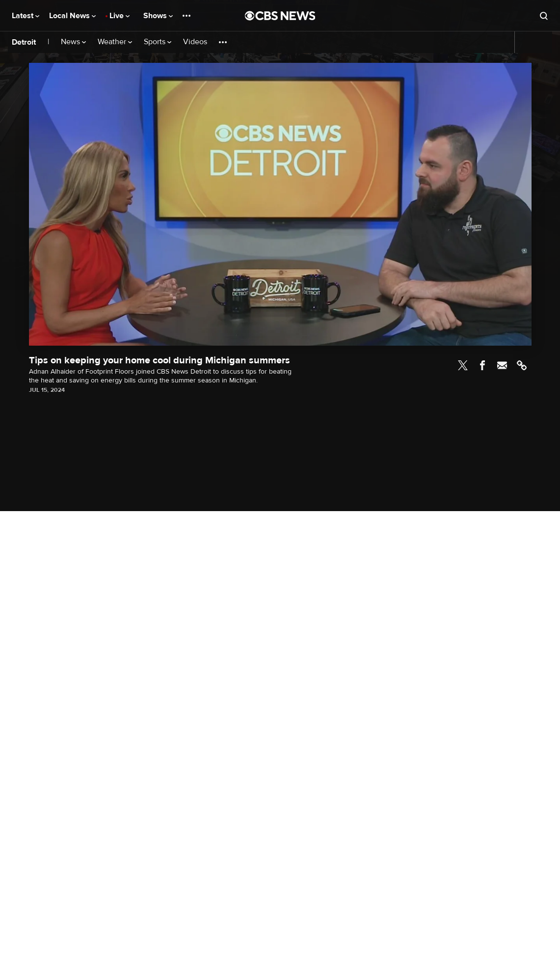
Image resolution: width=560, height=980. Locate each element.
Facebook (482, 365)
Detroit (24, 42)
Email (502, 365)
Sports (158, 42)
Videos (195, 42)
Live (120, 16)
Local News (72, 16)
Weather (115, 42)
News (73, 42)
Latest (26, 16)
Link (522, 365)
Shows (158, 16)
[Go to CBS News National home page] (280, 16)
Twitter (463, 365)
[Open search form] (544, 16)
